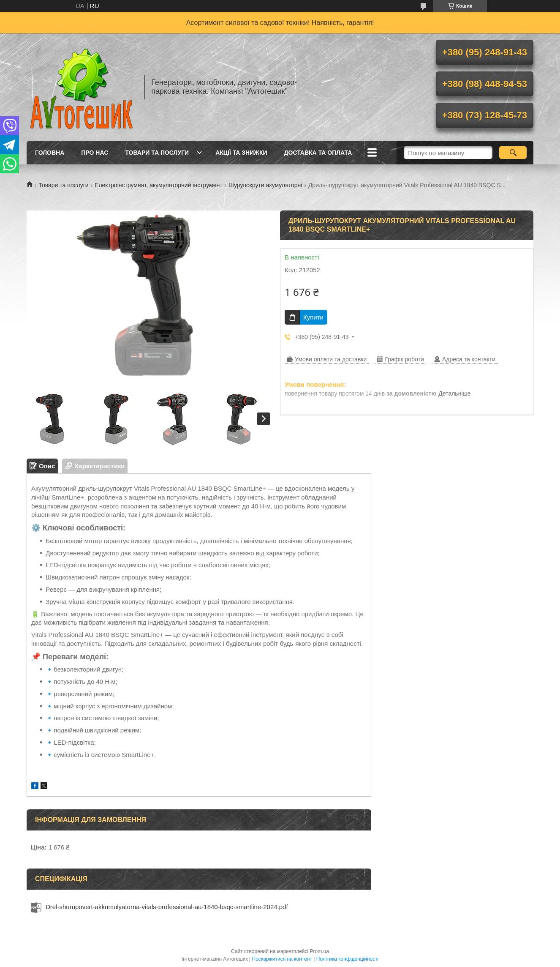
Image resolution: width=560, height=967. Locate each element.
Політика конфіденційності (348, 959)
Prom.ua (319, 951)
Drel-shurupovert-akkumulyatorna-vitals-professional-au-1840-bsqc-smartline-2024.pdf (167, 907)
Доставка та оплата (318, 153)
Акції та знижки (241, 153)
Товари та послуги (157, 153)
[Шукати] (513, 153)
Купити (313, 317)
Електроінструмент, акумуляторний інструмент (159, 185)
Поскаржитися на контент (282, 959)
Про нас (95, 153)
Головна (50, 153)
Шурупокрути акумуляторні (265, 185)
